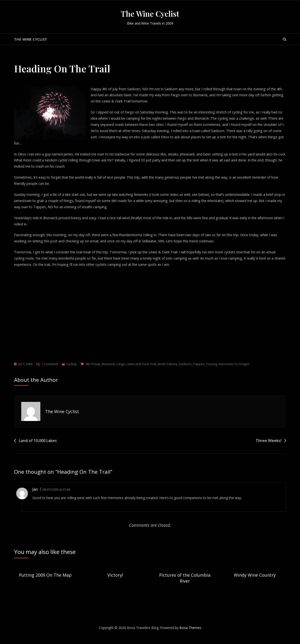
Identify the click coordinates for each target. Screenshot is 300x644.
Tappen (199, 370)
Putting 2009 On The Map (45, 581)
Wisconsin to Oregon (234, 370)
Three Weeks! (268, 447)
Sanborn (185, 370)
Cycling (71, 370)
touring (211, 370)
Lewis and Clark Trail (141, 370)
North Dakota (167, 370)
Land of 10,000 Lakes (38, 447)
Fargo (121, 370)
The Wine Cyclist (150, 13)
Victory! (115, 581)
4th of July (93, 370)
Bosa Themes (190, 634)
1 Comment (50, 370)
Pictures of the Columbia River (185, 584)
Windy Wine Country (255, 581)
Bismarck (108, 370)
